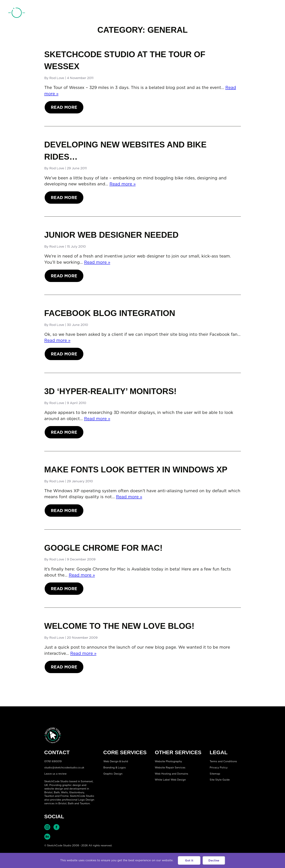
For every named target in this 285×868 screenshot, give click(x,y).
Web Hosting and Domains (171, 774)
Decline (214, 860)
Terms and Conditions (223, 761)
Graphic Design (113, 774)
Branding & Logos (115, 767)
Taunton (49, 796)
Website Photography (168, 761)
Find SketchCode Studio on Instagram (47, 827)
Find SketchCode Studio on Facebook (56, 827)
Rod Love (57, 78)
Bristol (62, 803)
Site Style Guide (220, 780)
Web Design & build (116, 761)
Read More (64, 107)
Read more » (123, 184)
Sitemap (215, 774)
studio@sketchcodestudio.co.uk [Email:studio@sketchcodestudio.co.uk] (64, 767)
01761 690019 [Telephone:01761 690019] (256, 14)
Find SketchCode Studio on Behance (47, 837)
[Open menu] (273, 13)
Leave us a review (55, 774)
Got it (189, 860)
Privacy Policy (219, 767)
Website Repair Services (170, 767)
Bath (57, 792)
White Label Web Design (170, 780)
